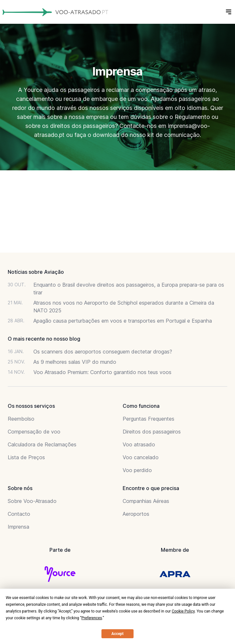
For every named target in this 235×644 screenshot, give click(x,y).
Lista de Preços (26, 457)
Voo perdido (137, 470)
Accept (118, 634)
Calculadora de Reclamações (42, 444)
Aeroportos (136, 514)
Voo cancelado (141, 457)
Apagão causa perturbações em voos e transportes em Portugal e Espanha (123, 321)
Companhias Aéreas (146, 501)
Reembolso (21, 419)
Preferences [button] (92, 618)
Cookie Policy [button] (183, 611)
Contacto (19, 514)
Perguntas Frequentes (148, 419)
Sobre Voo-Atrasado (32, 501)
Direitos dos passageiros (152, 432)
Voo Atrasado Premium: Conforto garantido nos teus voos (102, 372)
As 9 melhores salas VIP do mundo (75, 362)
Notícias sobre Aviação (36, 272)
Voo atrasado (139, 444)
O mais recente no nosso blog (44, 339)
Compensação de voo (34, 432)
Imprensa (18, 527)
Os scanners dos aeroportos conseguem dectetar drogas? (103, 352)
